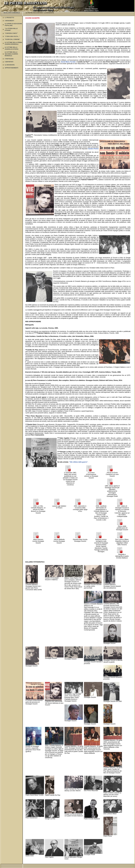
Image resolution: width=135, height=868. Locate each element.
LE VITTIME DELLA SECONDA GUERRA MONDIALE (11, 54)
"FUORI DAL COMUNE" (12, 39)
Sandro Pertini (93, 149)
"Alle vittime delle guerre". (79, 462)
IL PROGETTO (9, 18)
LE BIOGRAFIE (10, 65)
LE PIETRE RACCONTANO (34, 13)
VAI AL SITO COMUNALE (12, 13)
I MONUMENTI (9, 21)
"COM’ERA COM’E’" (11, 33)
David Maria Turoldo (68, 62)
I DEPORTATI (9, 62)
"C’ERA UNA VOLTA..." (12, 36)
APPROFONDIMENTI (12, 68)
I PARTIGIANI (9, 59)
